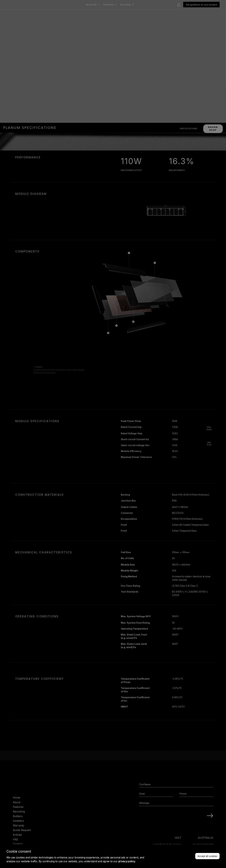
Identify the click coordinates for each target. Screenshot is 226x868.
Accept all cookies (207, 856)
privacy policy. (127, 861)
